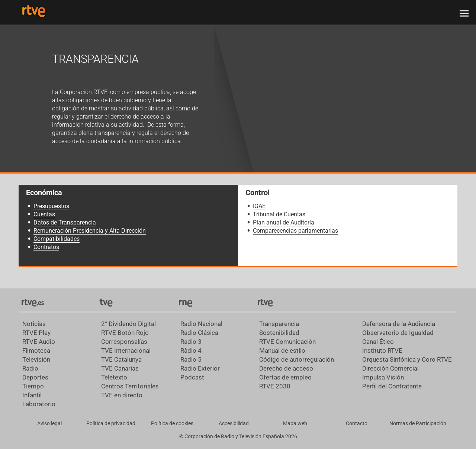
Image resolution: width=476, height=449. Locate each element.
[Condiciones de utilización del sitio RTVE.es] (49, 424)
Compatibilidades (57, 239)
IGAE (259, 206)
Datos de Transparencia (65, 222)
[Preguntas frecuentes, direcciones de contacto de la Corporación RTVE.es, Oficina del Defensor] (356, 424)
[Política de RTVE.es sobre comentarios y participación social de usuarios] (418, 424)
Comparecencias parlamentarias (295, 231)
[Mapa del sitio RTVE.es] (295, 424)
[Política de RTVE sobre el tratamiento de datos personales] (111, 424)
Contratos (46, 247)
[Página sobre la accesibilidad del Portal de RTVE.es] (234, 424)
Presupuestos (51, 206)
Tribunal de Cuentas (279, 214)
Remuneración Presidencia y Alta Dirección (90, 231)
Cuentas (44, 214)
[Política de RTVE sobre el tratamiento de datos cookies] (172, 424)
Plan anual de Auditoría (284, 222)
